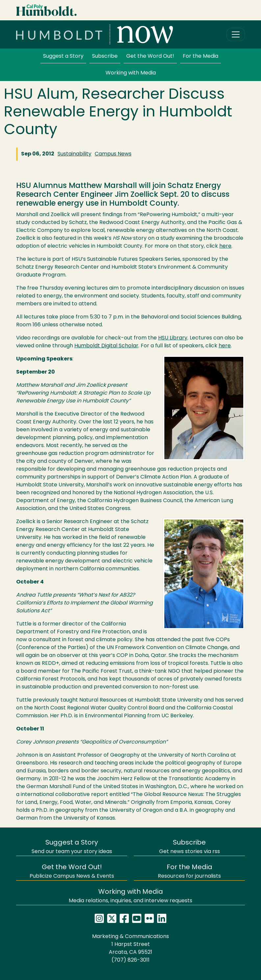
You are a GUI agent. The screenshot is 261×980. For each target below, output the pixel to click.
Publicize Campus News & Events (72, 872)
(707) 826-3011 (130, 960)
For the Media (201, 56)
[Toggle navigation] (236, 34)
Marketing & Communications (130, 937)
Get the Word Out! (150, 56)
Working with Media (131, 73)
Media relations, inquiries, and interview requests (130, 896)
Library (173, 338)
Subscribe (105, 56)
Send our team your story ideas (72, 847)
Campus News (113, 154)
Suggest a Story (63, 56)
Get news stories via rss (190, 847)
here (225, 246)
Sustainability (74, 154)
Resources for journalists (189, 872)
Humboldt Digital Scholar (106, 346)
